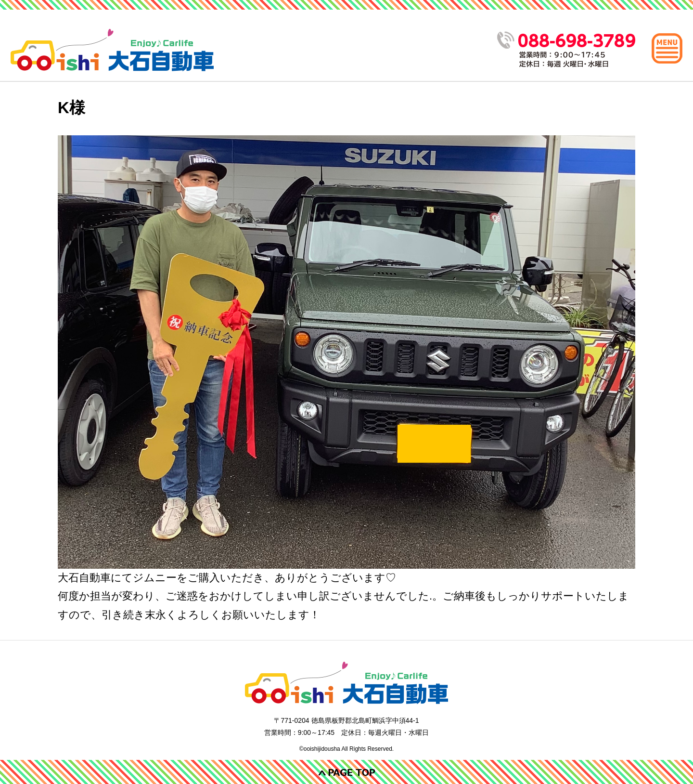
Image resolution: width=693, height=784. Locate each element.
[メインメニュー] (667, 48)
